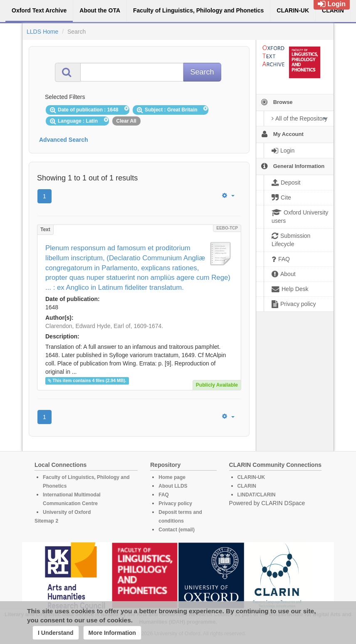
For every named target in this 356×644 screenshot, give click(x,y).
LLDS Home (42, 32)
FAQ (164, 495)
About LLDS (173, 486)
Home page (172, 477)
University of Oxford (67, 512)
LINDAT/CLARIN (257, 495)
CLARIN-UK (251, 477)
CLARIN (247, 486)
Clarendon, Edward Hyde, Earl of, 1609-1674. (104, 326)
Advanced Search (64, 140)
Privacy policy (175, 503)
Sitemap (44, 521)
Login (332, 4)
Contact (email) (177, 530)
